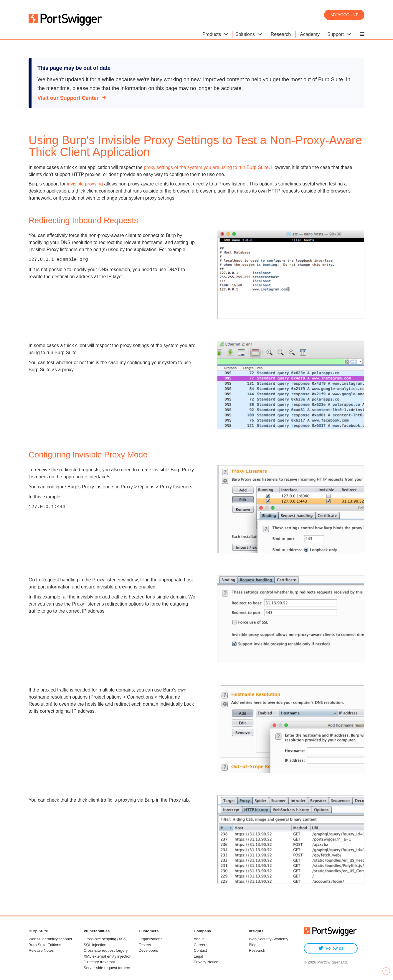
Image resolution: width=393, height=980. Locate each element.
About (199, 939)
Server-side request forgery (107, 968)
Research (257, 950)
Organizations (151, 939)
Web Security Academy (268, 939)
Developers (148, 950)
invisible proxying (85, 184)
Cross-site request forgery (106, 950)
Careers (201, 945)
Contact (200, 950)
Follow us (331, 948)
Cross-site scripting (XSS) (106, 939)
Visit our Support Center (68, 98)
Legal (199, 956)
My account (344, 15)
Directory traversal (99, 962)
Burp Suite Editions (45, 945)
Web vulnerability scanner (51, 939)
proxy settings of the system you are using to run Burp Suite (206, 167)
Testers (145, 945)
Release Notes (41, 950)
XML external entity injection (108, 956)
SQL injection (95, 945)
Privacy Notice (206, 962)
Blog (252, 945)
